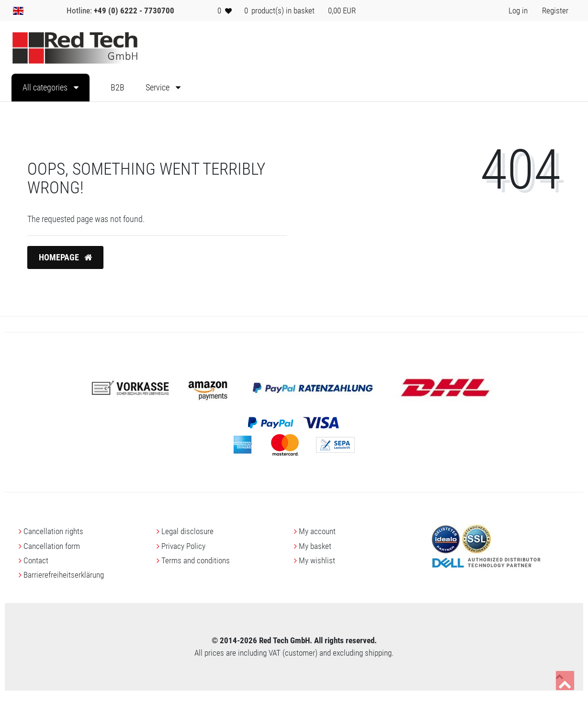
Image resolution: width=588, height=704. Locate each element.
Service (158, 88)
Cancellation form (52, 546)
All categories (46, 88)
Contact (36, 560)
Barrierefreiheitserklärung (64, 575)
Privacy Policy (183, 546)
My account (317, 531)
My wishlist (317, 560)
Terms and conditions (196, 560)
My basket (315, 546)
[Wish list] (225, 11)
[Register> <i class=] (555, 11)
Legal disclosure (187, 531)
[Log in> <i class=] (518, 11)
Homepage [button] (65, 257)
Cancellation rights (53, 531)
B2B (118, 88)
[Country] (18, 11)
